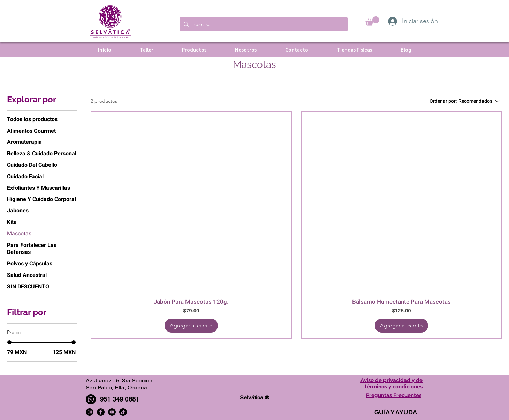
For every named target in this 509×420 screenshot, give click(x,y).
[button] (372, 21)
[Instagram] (90, 412)
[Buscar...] (263, 24)
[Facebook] (101, 412)
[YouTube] (112, 412)
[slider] (9, 342)
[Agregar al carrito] (191, 326)
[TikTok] (123, 412)
